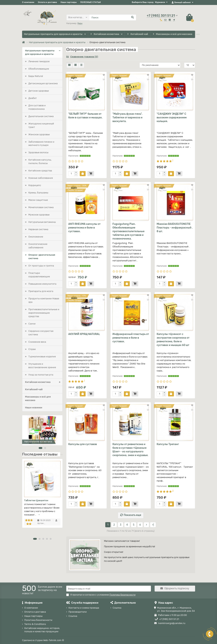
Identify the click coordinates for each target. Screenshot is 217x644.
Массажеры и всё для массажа (172, 34)
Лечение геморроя (39, 61)
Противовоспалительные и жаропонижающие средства (44, 313)
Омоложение (36, 237)
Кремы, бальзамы (38, 193)
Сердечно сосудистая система (41, 333)
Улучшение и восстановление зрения (42, 366)
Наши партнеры (69, 2)
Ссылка (73, 616)
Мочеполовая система (41, 207)
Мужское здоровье (39, 215)
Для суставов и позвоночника (37, 107)
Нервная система (38, 229)
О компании (28, 2)
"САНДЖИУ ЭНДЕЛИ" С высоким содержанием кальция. (172, 118)
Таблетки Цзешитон (36, 500)
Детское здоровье (39, 91)
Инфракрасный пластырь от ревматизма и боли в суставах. (131, 338)
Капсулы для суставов (83, 444)
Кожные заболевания (41, 178)
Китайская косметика (105, 34)
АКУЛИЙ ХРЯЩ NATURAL (84, 334)
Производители (78, 612)
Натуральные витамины (42, 222)
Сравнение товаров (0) (82, 57)
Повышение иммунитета (42, 284)
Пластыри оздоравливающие (39, 275)
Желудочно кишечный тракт (41, 125)
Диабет (33, 98)
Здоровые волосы (38, 152)
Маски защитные (38, 200)
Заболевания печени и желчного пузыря (41, 144)
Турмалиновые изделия (42, 357)
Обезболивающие (39, 69)
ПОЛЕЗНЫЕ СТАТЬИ (90, 2)
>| (153, 525)
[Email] (109, 589)
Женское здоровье (39, 134)
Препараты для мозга (41, 291)
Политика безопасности (38, 620)
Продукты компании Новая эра (44, 300)
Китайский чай (137, 34)
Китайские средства (40, 171)
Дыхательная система (41, 116)
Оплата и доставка (47, 2)
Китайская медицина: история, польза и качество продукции (42, 630)
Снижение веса (37, 342)
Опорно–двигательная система (42, 257)
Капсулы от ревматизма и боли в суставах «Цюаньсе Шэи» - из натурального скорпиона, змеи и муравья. (130, 450)
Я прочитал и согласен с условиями (101, 595)
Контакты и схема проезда (84, 608)
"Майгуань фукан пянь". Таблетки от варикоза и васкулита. (127, 118)
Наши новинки (34, 408)
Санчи (32, 324)
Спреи (32, 349)
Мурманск (160, 2)
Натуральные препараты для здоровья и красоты (53, 34)
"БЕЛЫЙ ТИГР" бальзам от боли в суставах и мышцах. (85, 116)
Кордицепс (35, 185)
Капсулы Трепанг (168, 444)
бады (80, 23)
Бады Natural (36, 76)
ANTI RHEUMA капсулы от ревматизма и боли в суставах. (84, 228)
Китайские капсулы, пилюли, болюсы (40, 162)
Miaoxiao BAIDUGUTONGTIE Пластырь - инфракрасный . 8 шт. (175, 228)
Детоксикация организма (43, 83)
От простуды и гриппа (41, 266)
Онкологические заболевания (38, 246)
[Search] (113, 17)
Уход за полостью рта (41, 375)
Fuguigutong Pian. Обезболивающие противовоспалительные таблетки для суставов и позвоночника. (128, 231)
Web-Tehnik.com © (54, 640)
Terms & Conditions (35, 624)
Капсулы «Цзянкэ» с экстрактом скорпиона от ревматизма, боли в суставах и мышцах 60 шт (173, 340)
